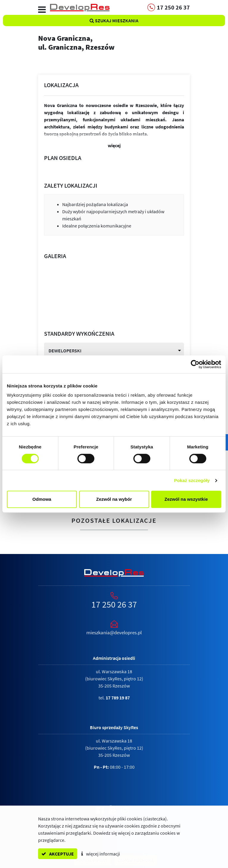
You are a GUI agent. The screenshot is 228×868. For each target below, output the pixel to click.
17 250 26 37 (114, 604)
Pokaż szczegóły (192, 480)
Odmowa (42, 499)
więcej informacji (101, 854)
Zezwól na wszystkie (186, 499)
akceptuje (58, 854)
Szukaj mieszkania (114, 21)
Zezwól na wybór (114, 499)
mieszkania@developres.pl (114, 632)
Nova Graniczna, (114, 42)
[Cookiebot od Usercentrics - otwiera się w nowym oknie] (195, 364)
